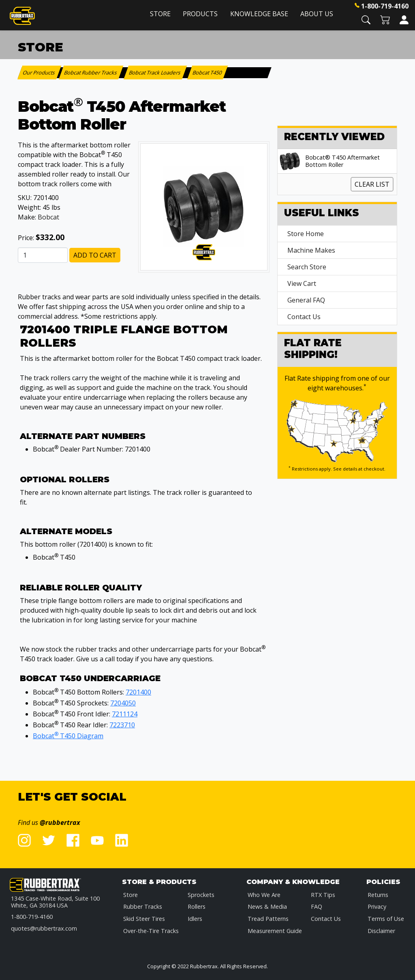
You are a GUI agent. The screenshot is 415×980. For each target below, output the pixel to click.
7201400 (138, 692)
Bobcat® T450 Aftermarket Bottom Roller (342, 161)
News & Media (267, 906)
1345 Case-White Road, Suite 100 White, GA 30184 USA (55, 902)
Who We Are (264, 895)
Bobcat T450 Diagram (68, 736)
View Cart (302, 283)
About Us (317, 14)
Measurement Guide (275, 931)
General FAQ (306, 300)
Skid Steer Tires (144, 919)
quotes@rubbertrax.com (44, 928)
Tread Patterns (268, 919)
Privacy (377, 906)
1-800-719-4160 (385, 6)
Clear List (372, 184)
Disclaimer (381, 931)
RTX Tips (323, 895)
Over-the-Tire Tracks (151, 931)
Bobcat (48, 217)
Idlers (195, 919)
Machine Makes (311, 250)
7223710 (122, 725)
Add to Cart (95, 255)
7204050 (123, 703)
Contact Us (304, 317)
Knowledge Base (259, 14)
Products (200, 14)
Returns (378, 895)
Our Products (40, 72)
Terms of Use (386, 919)
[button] (366, 19)
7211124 (125, 714)
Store (160, 14)
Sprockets (201, 895)
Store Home (306, 234)
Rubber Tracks (143, 906)
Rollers (197, 906)
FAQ (317, 906)
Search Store (307, 267)
